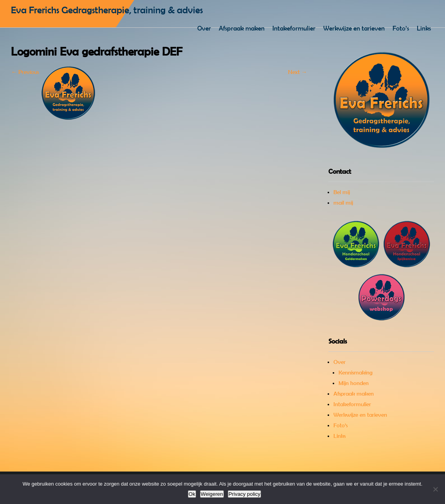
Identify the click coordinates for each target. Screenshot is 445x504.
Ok (192, 494)
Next (298, 72)
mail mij (343, 203)
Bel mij (342, 192)
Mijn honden (354, 383)
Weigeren (212, 494)
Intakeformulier (294, 28)
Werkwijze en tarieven (354, 28)
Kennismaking (356, 373)
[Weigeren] (435, 489)
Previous (25, 72)
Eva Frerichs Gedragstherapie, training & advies (107, 10)
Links (424, 28)
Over (204, 28)
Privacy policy (244, 494)
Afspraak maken (242, 28)
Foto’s (401, 28)
